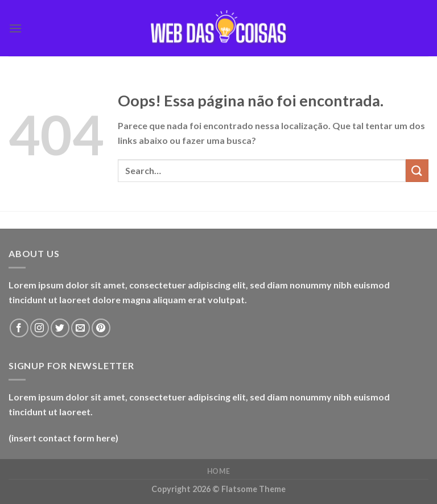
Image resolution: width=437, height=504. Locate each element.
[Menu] (15, 28)
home (218, 471)
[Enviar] (417, 170)
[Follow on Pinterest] (101, 328)
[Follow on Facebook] (19, 328)
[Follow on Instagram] (40, 328)
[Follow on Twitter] (60, 328)
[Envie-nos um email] (81, 328)
